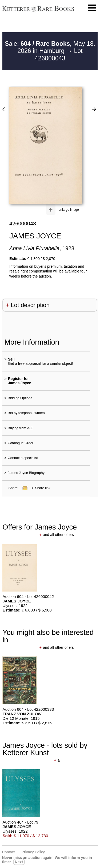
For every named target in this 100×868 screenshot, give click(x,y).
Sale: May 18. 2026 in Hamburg (50, 47)
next (19, 862)
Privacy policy (33, 852)
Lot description (30, 305)
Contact (9, 852)
